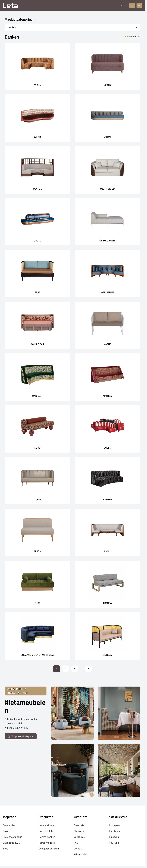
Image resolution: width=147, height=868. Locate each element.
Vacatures (79, 837)
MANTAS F (37, 396)
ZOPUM (38, 85)
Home (128, 36)
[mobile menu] (140, 6)
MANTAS (107, 396)
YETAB (107, 85)
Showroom (80, 831)
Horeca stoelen (47, 825)
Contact (78, 848)
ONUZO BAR (38, 344)
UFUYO (37, 240)
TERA (37, 292)
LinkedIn (114, 837)
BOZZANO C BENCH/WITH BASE (38, 655)
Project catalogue (13, 837)
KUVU (37, 448)
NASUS (107, 344)
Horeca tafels (46, 831)
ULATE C (38, 189)
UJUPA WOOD (107, 189)
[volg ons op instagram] (21, 736)
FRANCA (107, 603)
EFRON (38, 551)
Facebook (115, 831)
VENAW (107, 137)
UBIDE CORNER (107, 240)
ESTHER (107, 499)
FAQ (76, 843)
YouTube (114, 843)
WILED (38, 137)
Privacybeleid (81, 854)
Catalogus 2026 (11, 843)
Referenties (9, 825)
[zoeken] (133, 6)
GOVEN (107, 448)
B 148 (37, 603)
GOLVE (37, 499)
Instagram (115, 825)
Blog (5, 848)
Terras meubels (47, 843)
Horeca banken (47, 837)
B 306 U (107, 551)
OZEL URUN (107, 292)
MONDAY (107, 655)
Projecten (8, 831)
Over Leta (79, 825)
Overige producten (49, 848)
